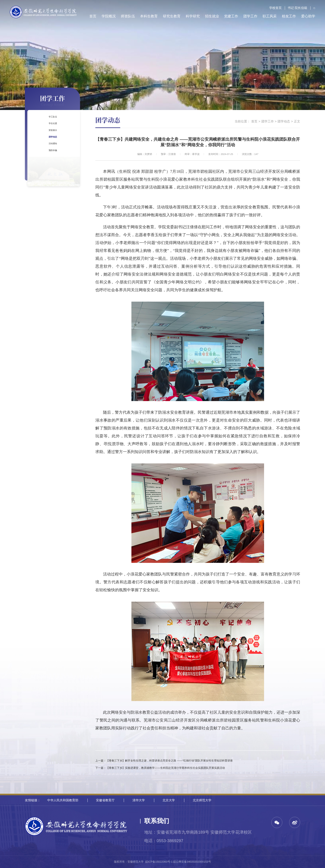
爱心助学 (308, 16)
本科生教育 (149, 16)
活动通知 (52, 172)
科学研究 (193, 16)
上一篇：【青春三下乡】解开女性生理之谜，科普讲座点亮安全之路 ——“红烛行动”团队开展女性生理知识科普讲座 (164, 761)
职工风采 (270, 16)
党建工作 (231, 16)
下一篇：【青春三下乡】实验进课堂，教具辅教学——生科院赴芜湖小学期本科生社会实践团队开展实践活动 (160, 768)
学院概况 (109, 16)
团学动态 (52, 159)
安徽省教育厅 (105, 800)
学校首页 (273, 8)
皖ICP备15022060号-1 (159, 862)
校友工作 (289, 16)
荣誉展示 (52, 146)
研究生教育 (172, 16)
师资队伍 (128, 16)
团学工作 (250, 16)
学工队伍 (52, 120)
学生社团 (52, 133)
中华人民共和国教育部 (63, 800)
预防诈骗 (52, 185)
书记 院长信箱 (295, 8)
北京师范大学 (202, 800)
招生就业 (212, 16)
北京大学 (169, 800)
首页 (93, 16)
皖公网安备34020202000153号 (192, 862)
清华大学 (139, 800)
